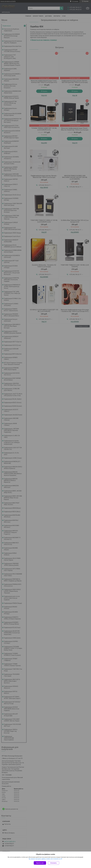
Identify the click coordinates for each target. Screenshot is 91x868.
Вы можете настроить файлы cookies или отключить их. (45, 859)
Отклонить (54, 863)
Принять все (40, 863)
